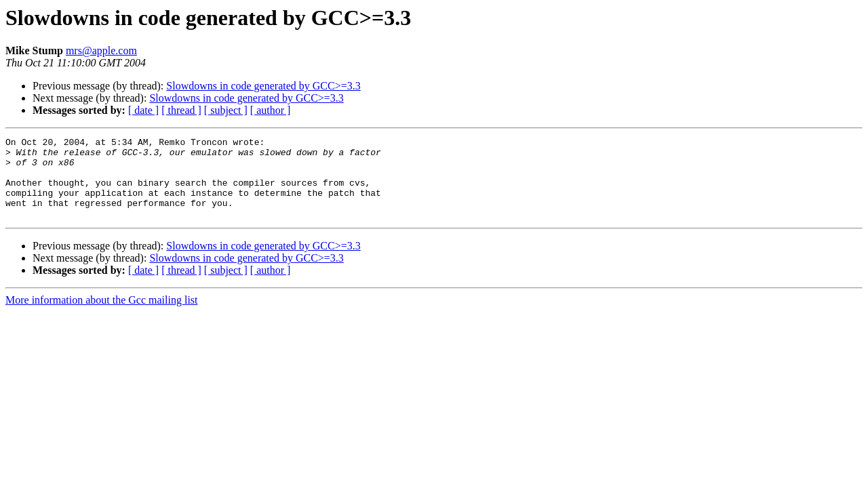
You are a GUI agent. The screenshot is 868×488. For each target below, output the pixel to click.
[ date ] (143, 110)
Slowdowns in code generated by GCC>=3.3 (263, 86)
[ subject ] (226, 110)
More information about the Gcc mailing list (102, 316)
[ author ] (271, 110)
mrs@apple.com (101, 50)
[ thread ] (181, 110)
